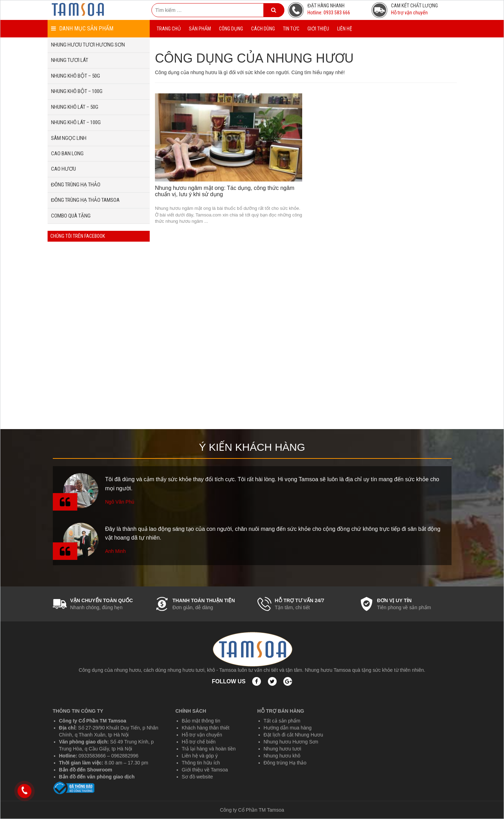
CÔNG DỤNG (231, 29)
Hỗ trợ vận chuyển (409, 13)
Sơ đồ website (197, 777)
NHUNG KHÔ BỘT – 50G (76, 76)
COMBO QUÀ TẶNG (71, 216)
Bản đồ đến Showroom (86, 770)
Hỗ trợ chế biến (199, 742)
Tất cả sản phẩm (282, 721)
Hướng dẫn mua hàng (288, 728)
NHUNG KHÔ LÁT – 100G (76, 122)
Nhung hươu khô (282, 756)
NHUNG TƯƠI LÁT (70, 60)
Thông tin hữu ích (201, 763)
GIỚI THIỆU (318, 29)
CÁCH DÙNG (263, 29)
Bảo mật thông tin (201, 721)
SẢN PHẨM (200, 29)
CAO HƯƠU (63, 169)
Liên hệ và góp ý (200, 756)
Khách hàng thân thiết (206, 728)
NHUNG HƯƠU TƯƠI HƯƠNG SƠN (88, 45)
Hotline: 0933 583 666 (329, 13)
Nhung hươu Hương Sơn (291, 742)
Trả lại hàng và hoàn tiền (209, 749)
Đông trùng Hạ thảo (285, 763)
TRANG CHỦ (169, 29)
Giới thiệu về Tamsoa (205, 770)
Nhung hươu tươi (283, 749)
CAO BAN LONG (67, 154)
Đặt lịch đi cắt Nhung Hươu (293, 735)
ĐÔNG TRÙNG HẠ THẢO (76, 185)
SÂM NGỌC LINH (69, 138)
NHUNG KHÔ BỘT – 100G (77, 91)
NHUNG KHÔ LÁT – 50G (75, 107)
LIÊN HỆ (345, 29)
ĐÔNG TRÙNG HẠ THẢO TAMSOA (86, 200)
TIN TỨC (291, 29)
